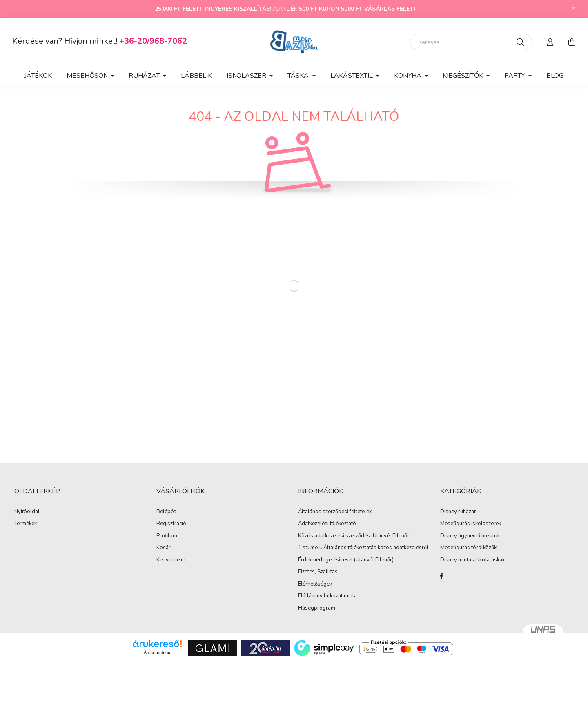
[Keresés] (471, 42)
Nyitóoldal (27, 512)
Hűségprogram (317, 608)
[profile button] (550, 42)
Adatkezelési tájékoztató (327, 524)
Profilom (167, 536)
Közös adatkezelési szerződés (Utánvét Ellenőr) (354, 536)
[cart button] (572, 42)
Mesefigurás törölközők (468, 548)
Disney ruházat (458, 512)
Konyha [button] (409, 76)
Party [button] (516, 76)
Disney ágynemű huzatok (470, 536)
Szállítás (327, 572)
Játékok (38, 76)
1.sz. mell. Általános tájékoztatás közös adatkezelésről (363, 548)
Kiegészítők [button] (464, 76)
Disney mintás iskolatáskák (472, 560)
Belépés (166, 512)
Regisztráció (171, 524)
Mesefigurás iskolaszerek (471, 524)
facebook (442, 576)
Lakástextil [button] (352, 76)
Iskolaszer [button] (247, 76)
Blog (555, 76)
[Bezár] (574, 9)
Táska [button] (299, 76)
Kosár (164, 548)
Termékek (26, 524)
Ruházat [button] (145, 76)
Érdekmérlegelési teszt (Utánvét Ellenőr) (346, 560)
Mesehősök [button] (88, 76)
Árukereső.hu (157, 653)
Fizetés (306, 572)
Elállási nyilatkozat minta (327, 596)
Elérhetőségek (315, 584)
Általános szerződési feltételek (335, 512)
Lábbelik (196, 76)
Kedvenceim (171, 560)
